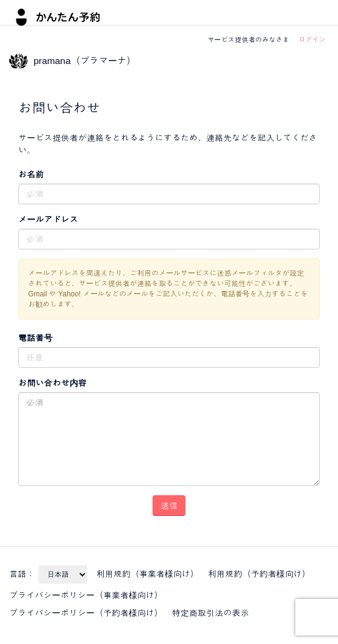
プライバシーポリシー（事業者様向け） (86, 595)
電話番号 (35, 338)
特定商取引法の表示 (210, 613)
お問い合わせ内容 (52, 383)
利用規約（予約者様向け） (259, 574)
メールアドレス (48, 220)
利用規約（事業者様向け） (148, 574)
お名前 (31, 174)
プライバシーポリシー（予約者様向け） (86, 613)
